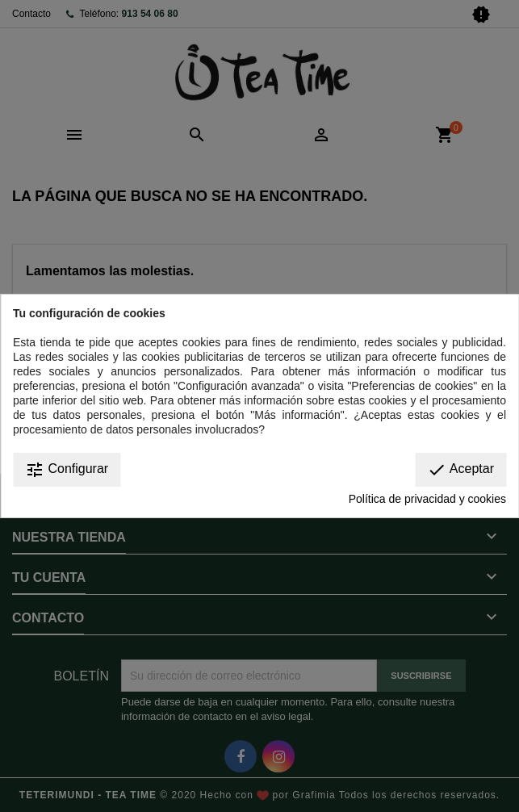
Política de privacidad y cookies (427, 499)
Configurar (67, 470)
